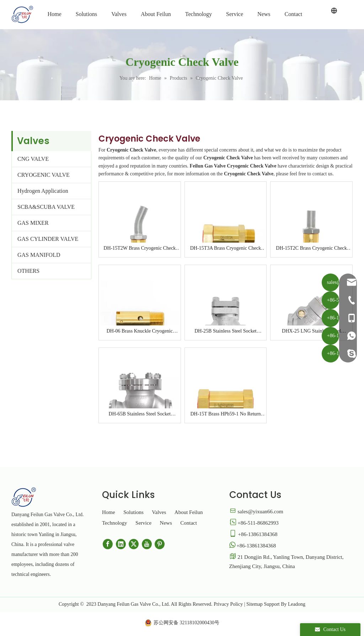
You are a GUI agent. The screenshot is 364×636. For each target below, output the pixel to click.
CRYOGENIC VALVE (44, 175)
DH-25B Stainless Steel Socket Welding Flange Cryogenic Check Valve (226, 332)
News (166, 523)
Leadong (297, 604)
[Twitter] (134, 544)
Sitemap (255, 604)
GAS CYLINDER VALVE (48, 239)
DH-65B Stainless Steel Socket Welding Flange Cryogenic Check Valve (140, 414)
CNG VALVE (33, 159)
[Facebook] (108, 544)
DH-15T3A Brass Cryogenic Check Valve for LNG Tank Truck (226, 249)
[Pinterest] (160, 544)
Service (143, 523)
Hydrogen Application (43, 191)
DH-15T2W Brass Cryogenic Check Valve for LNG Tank (140, 249)
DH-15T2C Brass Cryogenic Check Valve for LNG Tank (311, 249)
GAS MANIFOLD (39, 255)
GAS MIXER (33, 223)
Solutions (133, 512)
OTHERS (28, 271)
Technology (115, 523)
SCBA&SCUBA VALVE (46, 207)
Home (109, 512)
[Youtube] (147, 544)
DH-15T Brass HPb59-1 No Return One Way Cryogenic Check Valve (225, 414)
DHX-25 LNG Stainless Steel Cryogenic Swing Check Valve (311, 332)
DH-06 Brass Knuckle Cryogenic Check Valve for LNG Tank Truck (140, 332)
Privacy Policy (228, 604)
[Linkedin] (121, 544)
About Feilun (189, 512)
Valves (159, 512)
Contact (189, 523)
